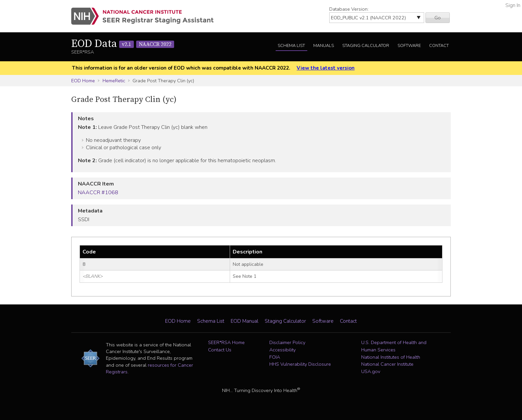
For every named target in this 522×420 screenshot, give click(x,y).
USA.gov (371, 371)
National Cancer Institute (387, 364)
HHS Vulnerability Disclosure (300, 364)
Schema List (291, 46)
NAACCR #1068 (98, 193)
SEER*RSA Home (226, 342)
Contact (439, 46)
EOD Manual (245, 321)
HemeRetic (114, 81)
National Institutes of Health (391, 357)
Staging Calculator (366, 46)
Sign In (513, 5)
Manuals (324, 46)
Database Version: (349, 9)
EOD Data (123, 44)
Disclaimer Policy (287, 342)
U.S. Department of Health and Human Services (394, 346)
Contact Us (220, 350)
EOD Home (83, 81)
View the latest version (326, 68)
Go (438, 18)
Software (409, 46)
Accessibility (282, 350)
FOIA (275, 357)
